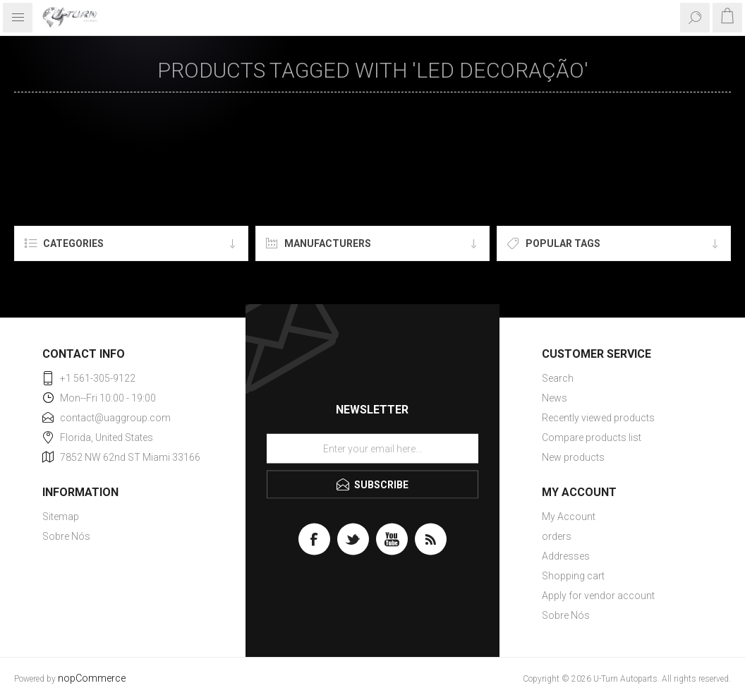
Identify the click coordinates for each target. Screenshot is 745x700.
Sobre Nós (66, 536)
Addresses (566, 556)
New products (573, 457)
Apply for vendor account (598, 596)
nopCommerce (92, 678)
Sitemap (61, 517)
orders (557, 536)
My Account (569, 517)
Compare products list (592, 437)
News (555, 398)
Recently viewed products (598, 418)
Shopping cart (573, 576)
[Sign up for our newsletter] (372, 449)
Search (558, 378)
